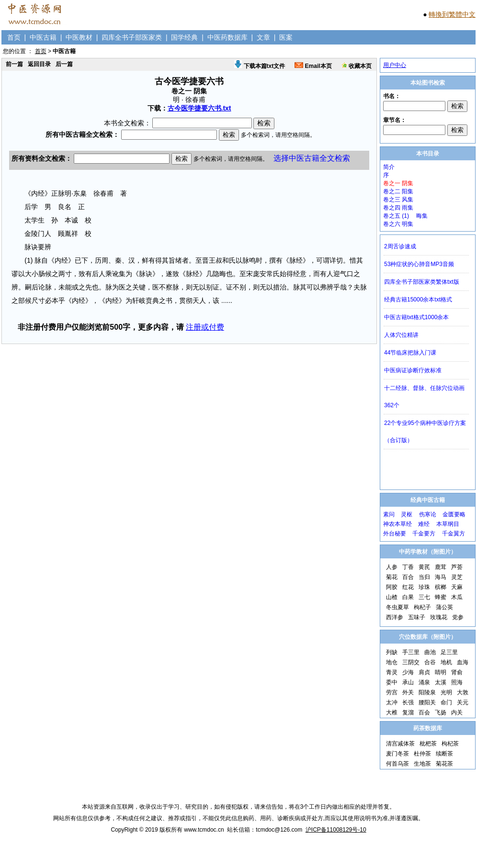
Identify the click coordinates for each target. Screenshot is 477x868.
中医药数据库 (227, 37)
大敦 (463, 692)
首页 (14, 37)
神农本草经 (397, 524)
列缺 (392, 652)
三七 (424, 597)
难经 (424, 524)
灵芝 (457, 577)
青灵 (392, 672)
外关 (408, 692)
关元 (463, 702)
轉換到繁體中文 (452, 14)
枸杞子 (422, 607)
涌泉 (424, 682)
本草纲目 (448, 524)
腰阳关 (427, 702)
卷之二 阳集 (398, 191)
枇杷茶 (428, 744)
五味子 (417, 617)
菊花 (392, 577)
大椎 (392, 712)
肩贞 (424, 672)
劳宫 (392, 692)
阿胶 (392, 587)
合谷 (430, 662)
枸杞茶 (450, 744)
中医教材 (79, 37)
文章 (263, 37)
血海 (463, 662)
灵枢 (407, 514)
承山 (408, 682)
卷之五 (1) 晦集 (405, 216)
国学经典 (184, 37)
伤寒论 (428, 514)
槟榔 (441, 587)
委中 (392, 682)
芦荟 (457, 567)
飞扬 (441, 712)
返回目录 (39, 64)
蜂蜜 (441, 597)
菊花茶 (444, 764)
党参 (458, 617)
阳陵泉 (427, 692)
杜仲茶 (422, 754)
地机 (446, 662)
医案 (286, 37)
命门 (446, 702)
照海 (457, 682)
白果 (408, 597)
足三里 (449, 652)
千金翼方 (454, 534)
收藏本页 (357, 66)
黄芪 (424, 567)
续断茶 (444, 754)
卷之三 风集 (398, 200)
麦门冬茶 (397, 754)
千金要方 (424, 534)
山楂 (392, 597)
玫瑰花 (439, 617)
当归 (424, 577)
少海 (408, 672)
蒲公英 (444, 607)
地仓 (392, 662)
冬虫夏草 (397, 607)
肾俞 (457, 672)
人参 (392, 567)
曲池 (430, 652)
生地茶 (422, 764)
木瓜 (457, 597)
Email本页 (313, 66)
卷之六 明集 (398, 224)
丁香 (408, 567)
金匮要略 (454, 514)
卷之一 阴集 (398, 183)
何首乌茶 (397, 764)
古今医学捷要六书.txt (199, 108)
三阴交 (411, 662)
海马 (441, 577)
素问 (389, 514)
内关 (457, 712)
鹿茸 (441, 567)
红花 (408, 587)
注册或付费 (205, 327)
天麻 (457, 587)
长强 (408, 702)
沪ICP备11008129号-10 (336, 830)
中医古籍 (43, 37)
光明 (446, 692)
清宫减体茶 (400, 744)
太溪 (441, 682)
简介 (389, 167)
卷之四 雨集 (398, 208)
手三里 (411, 652)
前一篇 (14, 64)
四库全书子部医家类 (132, 37)
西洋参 (395, 617)
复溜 (408, 712)
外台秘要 (395, 534)
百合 (408, 577)
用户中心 (395, 65)
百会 (424, 712)
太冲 (392, 702)
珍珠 (424, 587)
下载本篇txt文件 (260, 66)
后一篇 (64, 64)
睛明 (441, 672)
